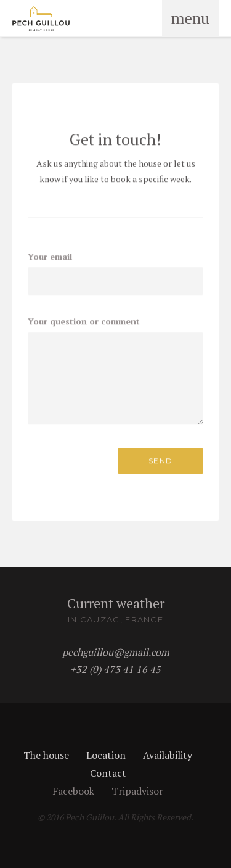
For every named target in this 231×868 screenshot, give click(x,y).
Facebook (73, 791)
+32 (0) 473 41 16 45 (115, 669)
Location (106, 755)
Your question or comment (84, 321)
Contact (108, 773)
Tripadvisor (137, 791)
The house (46, 755)
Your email (50, 256)
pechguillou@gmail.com (116, 652)
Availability (168, 755)
